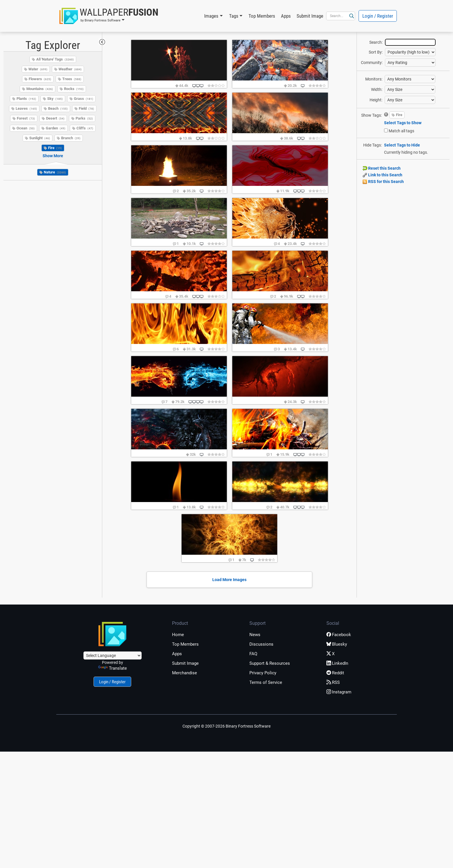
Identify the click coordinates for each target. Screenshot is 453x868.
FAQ (253, 654)
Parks (84, 118)
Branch (71, 138)
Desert (55, 118)
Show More (53, 156)
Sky (55, 99)
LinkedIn (337, 663)
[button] (109, 16)
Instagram (339, 692)
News (255, 635)
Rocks (74, 89)
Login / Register (378, 16)
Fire (55, 148)
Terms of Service (266, 682)
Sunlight (40, 138)
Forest (26, 118)
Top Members (262, 16)
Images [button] (211, 16)
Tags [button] (234, 16)
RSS (333, 682)
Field (86, 108)
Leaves (26, 108)
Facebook (339, 635)
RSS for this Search (383, 182)
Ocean (26, 128)
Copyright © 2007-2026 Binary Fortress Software (226, 726)
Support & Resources (270, 663)
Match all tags (401, 131)
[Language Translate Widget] (113, 655)
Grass (84, 99)
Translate (113, 668)
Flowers (40, 79)
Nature (55, 172)
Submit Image (310, 16)
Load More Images (229, 580)
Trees (72, 79)
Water (38, 69)
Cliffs (85, 128)
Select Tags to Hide (402, 145)
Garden (56, 128)
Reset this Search (382, 168)
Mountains (40, 89)
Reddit (335, 673)
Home (178, 635)
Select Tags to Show (403, 123)
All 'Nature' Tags (55, 59)
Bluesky (337, 644)
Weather (70, 69)
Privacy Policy (263, 673)
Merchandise (185, 673)
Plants (26, 99)
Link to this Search (382, 175)
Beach (58, 108)
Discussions (261, 644)
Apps (286, 16)
